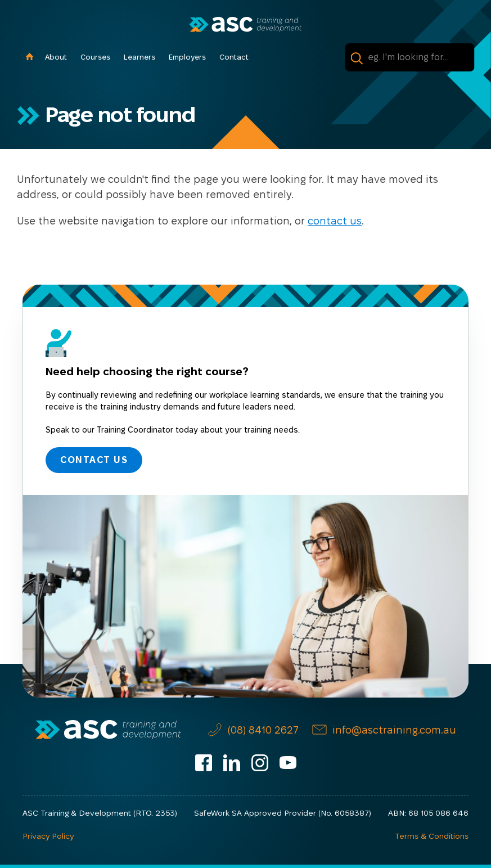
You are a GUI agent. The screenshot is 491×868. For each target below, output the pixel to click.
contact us (335, 221)
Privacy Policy (48, 836)
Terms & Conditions (432, 836)
